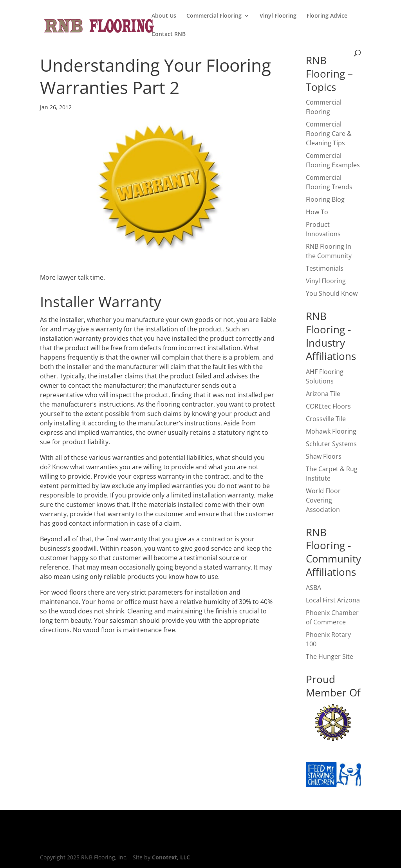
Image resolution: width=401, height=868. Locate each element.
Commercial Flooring (214, 16)
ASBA (313, 588)
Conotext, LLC (171, 857)
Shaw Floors (324, 456)
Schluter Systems (331, 444)
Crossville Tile (326, 419)
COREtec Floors (328, 406)
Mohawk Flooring (331, 431)
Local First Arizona (333, 600)
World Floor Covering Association (323, 500)
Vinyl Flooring (278, 16)
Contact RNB (169, 34)
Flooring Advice (327, 16)
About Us (164, 16)
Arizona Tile (323, 394)
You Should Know (332, 293)
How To (317, 212)
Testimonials (325, 268)
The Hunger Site (330, 656)
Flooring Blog (325, 199)
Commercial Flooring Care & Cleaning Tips (329, 134)
